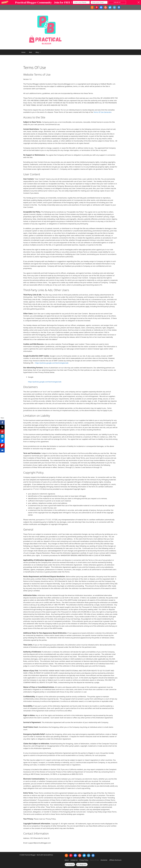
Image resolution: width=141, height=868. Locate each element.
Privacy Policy (84, 860)
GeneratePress (48, 855)
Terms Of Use (94, 860)
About (67, 860)
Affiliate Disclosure (115, 860)
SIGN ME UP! (117, 2)
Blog (39, 52)
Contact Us (74, 860)
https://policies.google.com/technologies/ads (52, 363)
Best (31, 52)
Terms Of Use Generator (102, 112)
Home (23, 52)
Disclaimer (104, 860)
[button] (70, 2)
